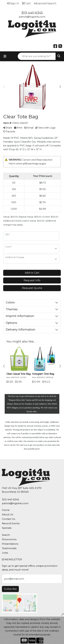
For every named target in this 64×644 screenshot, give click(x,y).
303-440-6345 (32, 13)
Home (6, 510)
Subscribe (10, 589)
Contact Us (8, 519)
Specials (7, 528)
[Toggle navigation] (5, 56)
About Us (8, 515)
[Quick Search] (37, 56)
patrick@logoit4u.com (32, 17)
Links (5, 553)
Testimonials (9, 548)
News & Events (11, 523)
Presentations (10, 544)
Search (6, 535)
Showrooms (9, 539)
